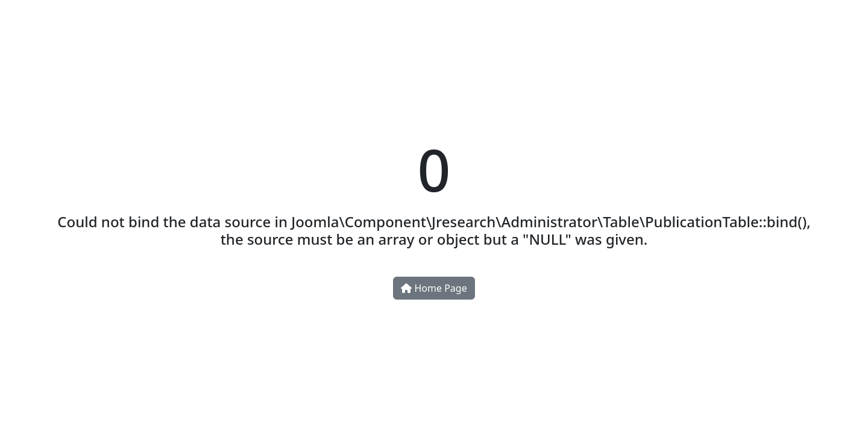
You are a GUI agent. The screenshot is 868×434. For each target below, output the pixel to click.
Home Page (434, 288)
